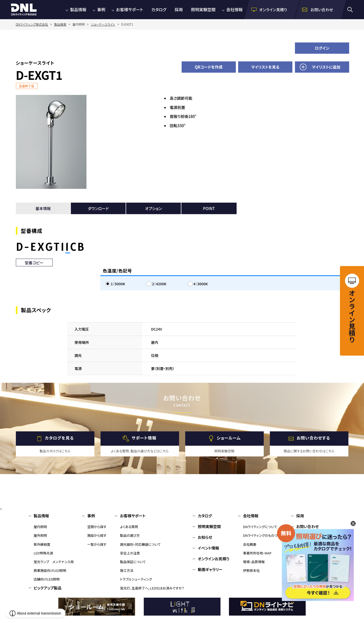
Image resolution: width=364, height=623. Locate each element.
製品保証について (133, 562)
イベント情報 (208, 548)
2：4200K (159, 284)
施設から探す (97, 535)
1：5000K (118, 284)
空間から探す (97, 527)
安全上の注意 (130, 553)
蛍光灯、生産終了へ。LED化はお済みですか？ (152, 588)
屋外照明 (40, 535)
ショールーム (229, 438)
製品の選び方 (130, 535)
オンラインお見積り (214, 559)
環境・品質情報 (254, 562)
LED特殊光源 (43, 553)
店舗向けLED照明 (47, 579)
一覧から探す (97, 544)
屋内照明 (40, 527)
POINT (209, 208)
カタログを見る (59, 438)
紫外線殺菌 (42, 544)
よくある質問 (129, 527)
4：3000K (201, 284)
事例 (101, 9)
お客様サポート (130, 9)
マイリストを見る (265, 67)
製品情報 (78, 9)
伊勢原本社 (251, 570)
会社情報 (235, 9)
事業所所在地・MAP (257, 553)
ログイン (322, 48)
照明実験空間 (203, 9)
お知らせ (205, 537)
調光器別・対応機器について (140, 544)
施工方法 (127, 570)
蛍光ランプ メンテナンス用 (54, 562)
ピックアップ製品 (48, 588)
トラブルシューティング (136, 579)
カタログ (159, 9)
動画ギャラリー (210, 569)
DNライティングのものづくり (263, 535)
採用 (179, 9)
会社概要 (250, 544)
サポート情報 (144, 438)
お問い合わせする (313, 438)
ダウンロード (98, 208)
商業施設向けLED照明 (50, 570)
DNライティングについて (260, 527)
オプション (153, 208)
